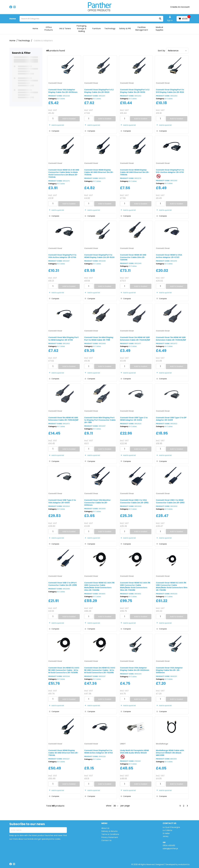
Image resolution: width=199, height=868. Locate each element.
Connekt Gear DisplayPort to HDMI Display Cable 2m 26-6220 (99, 256)
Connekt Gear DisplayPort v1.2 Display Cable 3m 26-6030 (135, 91)
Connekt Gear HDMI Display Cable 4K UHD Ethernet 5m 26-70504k (135, 172)
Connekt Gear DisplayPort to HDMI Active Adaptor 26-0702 (98, 752)
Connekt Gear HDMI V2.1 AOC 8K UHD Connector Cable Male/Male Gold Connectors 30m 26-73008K (135, 586)
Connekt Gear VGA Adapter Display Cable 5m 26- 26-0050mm (169, 670)
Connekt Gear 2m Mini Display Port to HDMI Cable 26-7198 (99, 339)
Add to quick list (56, 125)
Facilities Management (142, 29)
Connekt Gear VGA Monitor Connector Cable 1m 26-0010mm (97, 502)
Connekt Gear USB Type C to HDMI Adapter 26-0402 (134, 419)
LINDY (123, 744)
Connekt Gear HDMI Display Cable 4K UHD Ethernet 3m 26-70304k (99, 172)
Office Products (49, 29)
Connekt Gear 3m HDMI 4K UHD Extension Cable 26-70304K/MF (171, 339)
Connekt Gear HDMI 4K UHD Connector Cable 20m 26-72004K (133, 257)
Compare (54, 131)
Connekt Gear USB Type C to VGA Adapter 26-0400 (62, 501)
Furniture (97, 29)
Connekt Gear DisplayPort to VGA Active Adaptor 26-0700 (62, 256)
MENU (104, 823)
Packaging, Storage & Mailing (82, 29)
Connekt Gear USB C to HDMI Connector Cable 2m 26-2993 (170, 501)
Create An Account (180, 7)
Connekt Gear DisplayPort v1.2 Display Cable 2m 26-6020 (99, 91)
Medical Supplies (160, 29)
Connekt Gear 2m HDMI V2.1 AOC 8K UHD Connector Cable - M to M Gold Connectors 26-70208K (100, 670)
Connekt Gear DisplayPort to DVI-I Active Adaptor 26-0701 (170, 171)
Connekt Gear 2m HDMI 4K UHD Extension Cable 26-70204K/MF (135, 339)
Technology (110, 29)
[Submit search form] (160, 19)
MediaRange (162, 744)
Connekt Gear (55, 83)
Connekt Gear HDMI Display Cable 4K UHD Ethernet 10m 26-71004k (63, 753)
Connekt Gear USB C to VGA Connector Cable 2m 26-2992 (134, 501)
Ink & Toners (65, 29)
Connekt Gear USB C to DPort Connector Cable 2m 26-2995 (63, 584)
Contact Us (106, 840)
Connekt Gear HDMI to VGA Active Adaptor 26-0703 (169, 256)
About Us (105, 828)
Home (13, 19)
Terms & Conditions (110, 834)
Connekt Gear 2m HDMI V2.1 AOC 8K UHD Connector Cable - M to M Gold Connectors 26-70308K (64, 670)
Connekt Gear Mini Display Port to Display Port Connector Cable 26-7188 (100, 420)
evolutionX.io (184, 864)
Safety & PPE (125, 29)
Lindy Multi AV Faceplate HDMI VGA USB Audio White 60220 (134, 752)
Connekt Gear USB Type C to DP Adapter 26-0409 (171, 419)
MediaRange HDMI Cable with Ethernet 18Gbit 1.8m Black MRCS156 (170, 753)
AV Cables (61, 99)
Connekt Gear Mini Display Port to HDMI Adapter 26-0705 (63, 339)
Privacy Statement (110, 837)
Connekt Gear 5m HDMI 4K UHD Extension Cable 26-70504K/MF (63, 419)
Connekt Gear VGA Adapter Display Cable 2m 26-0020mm (135, 669)
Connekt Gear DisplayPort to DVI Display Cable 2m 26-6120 (170, 91)
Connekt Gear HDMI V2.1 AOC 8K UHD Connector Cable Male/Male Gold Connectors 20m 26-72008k (99, 586)
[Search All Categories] (91, 19)
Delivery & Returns (109, 831)
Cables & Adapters (43, 41)
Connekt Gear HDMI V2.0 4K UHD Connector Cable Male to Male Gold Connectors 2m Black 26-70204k (64, 174)
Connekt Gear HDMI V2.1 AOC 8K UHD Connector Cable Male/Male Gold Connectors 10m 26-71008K (172, 586)
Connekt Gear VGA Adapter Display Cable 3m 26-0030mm (63, 91)
